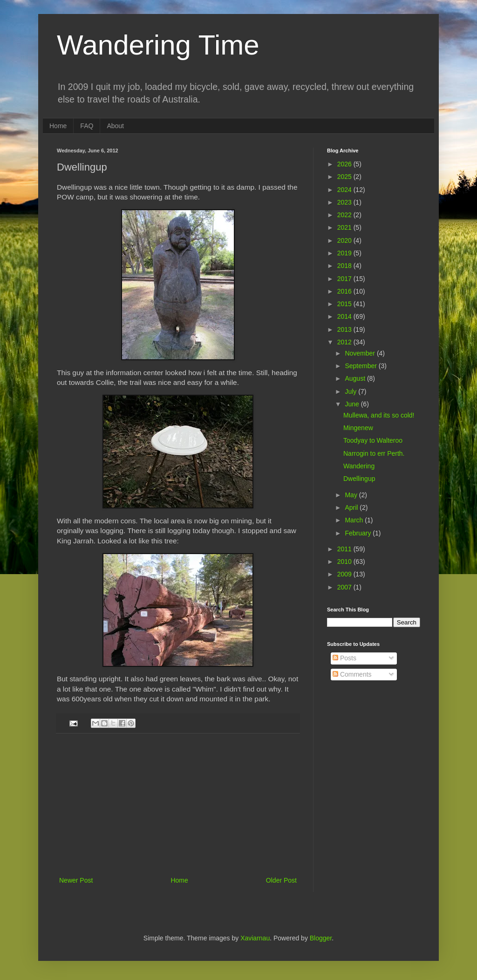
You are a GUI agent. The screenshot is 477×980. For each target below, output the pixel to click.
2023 (345, 202)
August (356, 378)
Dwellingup (359, 479)
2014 (345, 316)
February (359, 533)
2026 (345, 164)
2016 (345, 291)
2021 (345, 227)
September (361, 366)
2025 (345, 177)
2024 (345, 190)
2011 (345, 549)
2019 (345, 253)
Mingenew (358, 428)
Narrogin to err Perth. (374, 453)
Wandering (359, 466)
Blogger (321, 938)
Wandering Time (158, 45)
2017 (345, 279)
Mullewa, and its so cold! (379, 415)
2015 (345, 304)
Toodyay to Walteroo (373, 440)
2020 (345, 240)
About (115, 126)
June (353, 404)
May (352, 495)
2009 (345, 574)
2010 (345, 562)
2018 (345, 266)
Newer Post (76, 880)
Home (58, 126)
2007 (345, 587)
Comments (352, 674)
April (352, 507)
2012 (345, 342)
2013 (345, 329)
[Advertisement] (178, 805)
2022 (345, 215)
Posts (344, 658)
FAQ (87, 126)
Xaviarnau (255, 938)
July (351, 391)
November (361, 353)
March (355, 520)
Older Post (281, 880)
